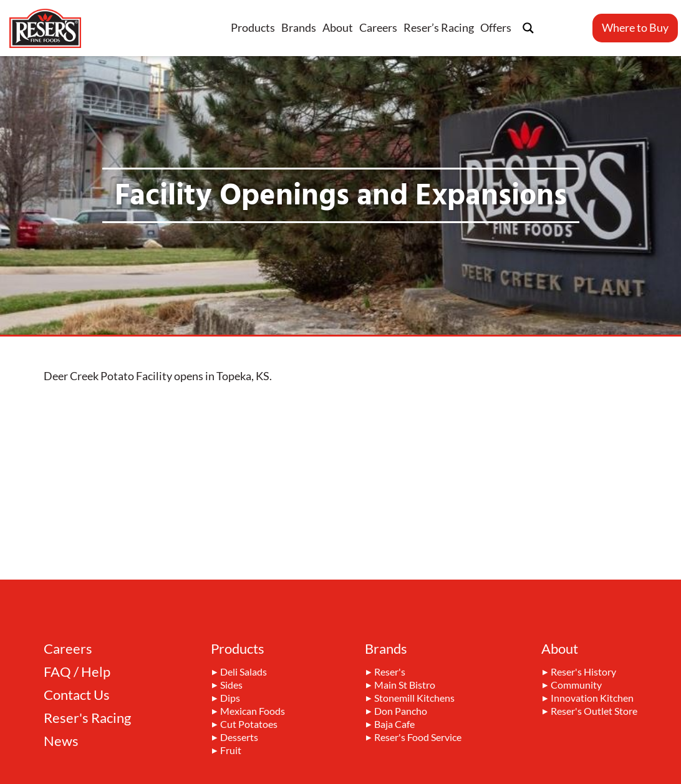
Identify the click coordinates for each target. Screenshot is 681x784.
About (338, 27)
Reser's (390, 672)
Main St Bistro (405, 686)
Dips (230, 699)
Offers (496, 27)
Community (576, 686)
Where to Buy (635, 27)
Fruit (231, 751)
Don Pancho (401, 712)
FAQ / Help (77, 672)
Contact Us (77, 695)
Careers (378, 27)
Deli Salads (244, 672)
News (61, 741)
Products (253, 27)
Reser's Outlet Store (594, 712)
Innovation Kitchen (592, 699)
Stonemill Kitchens (414, 699)
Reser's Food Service (418, 738)
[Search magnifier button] (528, 28)
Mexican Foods (253, 712)
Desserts (239, 738)
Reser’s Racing (439, 27)
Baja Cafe (394, 725)
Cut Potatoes (249, 725)
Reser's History (583, 672)
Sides (231, 686)
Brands (299, 27)
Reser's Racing (87, 718)
